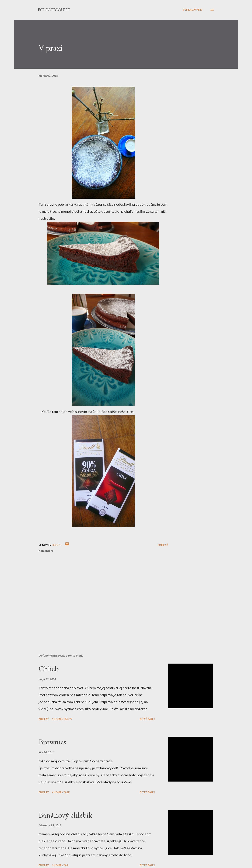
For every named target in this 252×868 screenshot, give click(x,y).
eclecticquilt (54, 10)
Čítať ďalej (147, 719)
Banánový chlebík (65, 815)
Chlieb (49, 669)
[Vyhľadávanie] (193, 10)
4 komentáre (61, 792)
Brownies (52, 742)
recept (57, 545)
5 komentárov (62, 719)
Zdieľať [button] (163, 545)
